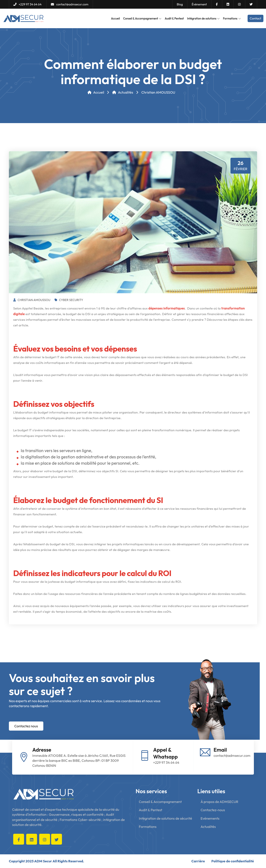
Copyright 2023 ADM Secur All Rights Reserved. (46, 861)
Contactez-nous (213, 810)
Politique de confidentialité (233, 861)
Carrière (198, 861)
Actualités (123, 92)
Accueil (115, 18)
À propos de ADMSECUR (219, 802)
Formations (232, 18)
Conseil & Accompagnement (142, 18)
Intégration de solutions (204, 18)
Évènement (199, 4)
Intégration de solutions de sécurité (165, 818)
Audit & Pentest (174, 18)
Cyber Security (69, 300)
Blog (180, 4)
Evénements (210, 818)
